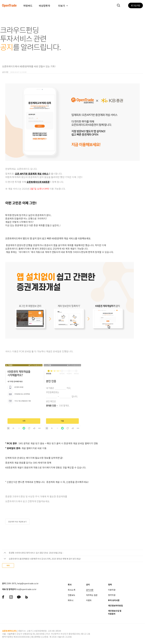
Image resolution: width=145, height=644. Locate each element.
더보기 (62, 6)
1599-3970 (11, 583)
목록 (8, 565)
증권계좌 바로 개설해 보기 (17, 522)
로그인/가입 (136, 5)
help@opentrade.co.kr (28, 583)
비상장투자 (44, 6)
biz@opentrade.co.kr (26, 589)
